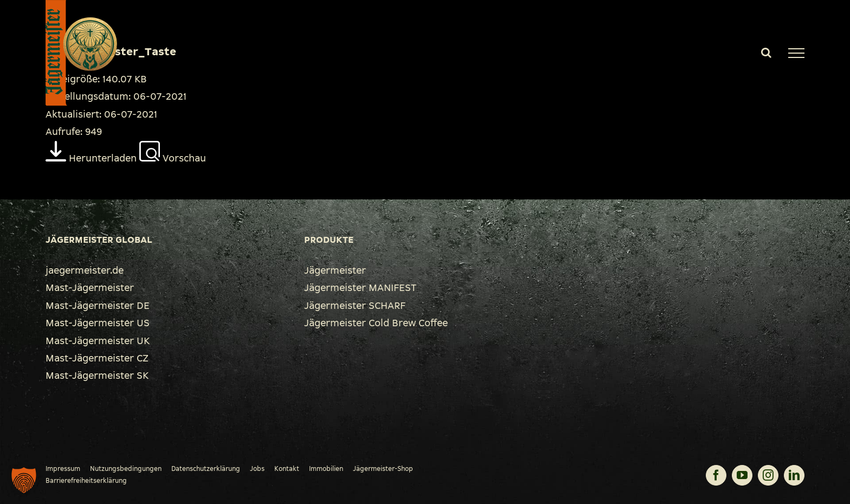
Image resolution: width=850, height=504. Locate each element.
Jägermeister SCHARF (355, 306)
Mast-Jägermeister (90, 288)
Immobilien (326, 469)
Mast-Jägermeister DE (98, 306)
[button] (24, 480)
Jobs (257, 469)
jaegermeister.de (85, 270)
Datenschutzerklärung (206, 469)
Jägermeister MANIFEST (360, 288)
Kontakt (287, 469)
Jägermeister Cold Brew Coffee (376, 323)
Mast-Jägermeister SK (97, 376)
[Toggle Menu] (796, 53)
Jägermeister (335, 270)
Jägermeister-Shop (383, 469)
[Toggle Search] (766, 53)
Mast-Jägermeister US (98, 323)
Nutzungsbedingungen (126, 469)
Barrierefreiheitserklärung (86, 481)
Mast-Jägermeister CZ (97, 358)
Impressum (63, 469)
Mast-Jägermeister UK (98, 341)
